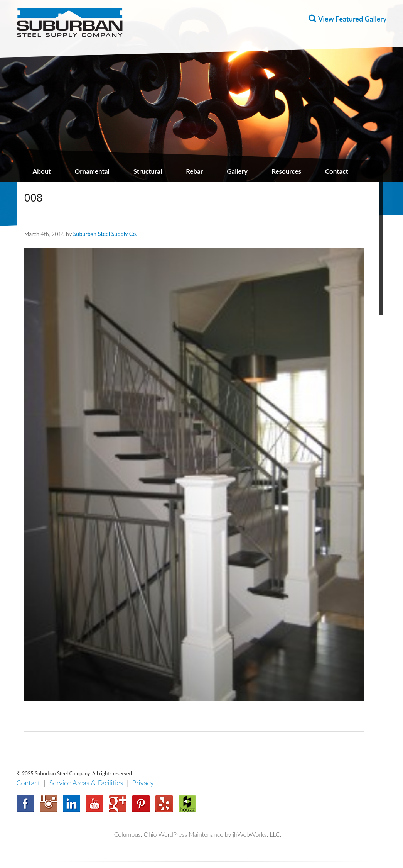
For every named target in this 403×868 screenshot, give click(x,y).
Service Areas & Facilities (86, 783)
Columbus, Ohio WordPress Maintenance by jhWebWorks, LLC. (198, 834)
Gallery (237, 171)
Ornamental (92, 171)
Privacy (143, 783)
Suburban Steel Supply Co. (105, 234)
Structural (148, 171)
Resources (286, 171)
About (42, 171)
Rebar (194, 171)
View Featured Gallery (352, 19)
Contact (337, 171)
